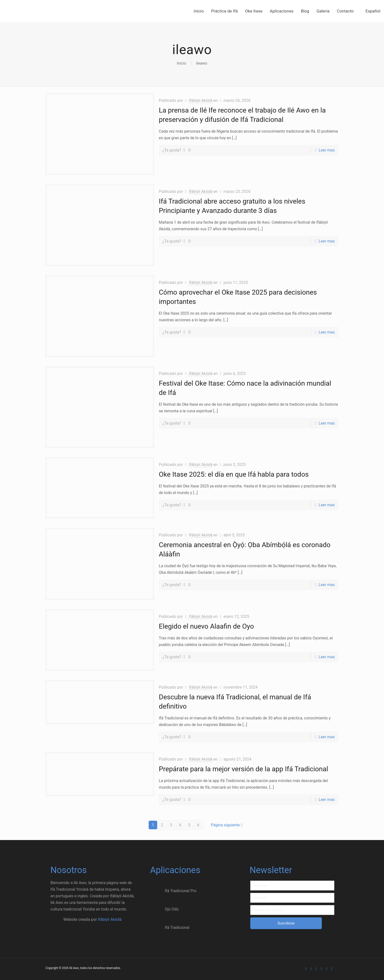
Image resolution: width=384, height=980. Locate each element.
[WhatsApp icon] (306, 969)
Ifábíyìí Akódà (201, 100)
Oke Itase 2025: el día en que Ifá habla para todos (234, 474)
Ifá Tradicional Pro (173, 891)
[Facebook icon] (311, 969)
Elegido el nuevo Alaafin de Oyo (207, 626)
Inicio (181, 63)
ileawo (202, 63)
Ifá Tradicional (170, 928)
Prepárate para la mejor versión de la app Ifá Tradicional (244, 769)
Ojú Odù (164, 909)
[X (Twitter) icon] (316, 969)
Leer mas (327, 150)
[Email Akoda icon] (332, 969)
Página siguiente (227, 825)
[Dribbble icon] (321, 969)
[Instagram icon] (327, 969)
